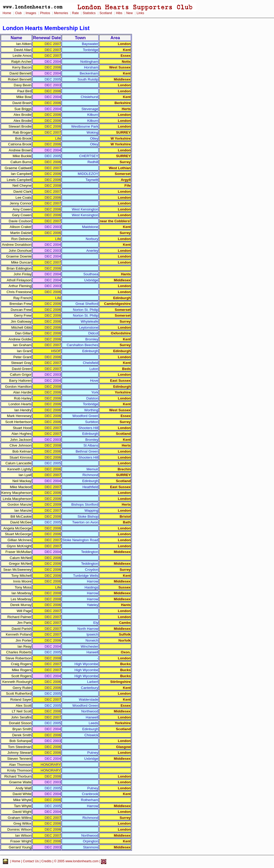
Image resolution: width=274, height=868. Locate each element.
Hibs (119, 13)
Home (7, 13)
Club (18, 13)
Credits (46, 861)
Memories (61, 13)
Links (140, 13)
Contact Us (31, 861)
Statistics (89, 13)
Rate (75, 13)
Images (31, 13)
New (130, 13)
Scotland (106, 13)
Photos (45, 13)
